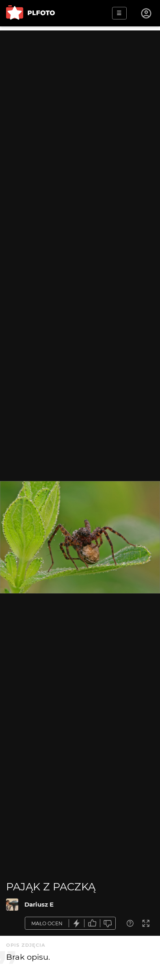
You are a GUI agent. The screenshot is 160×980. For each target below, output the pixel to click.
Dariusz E (39, 904)
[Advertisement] (80, 110)
